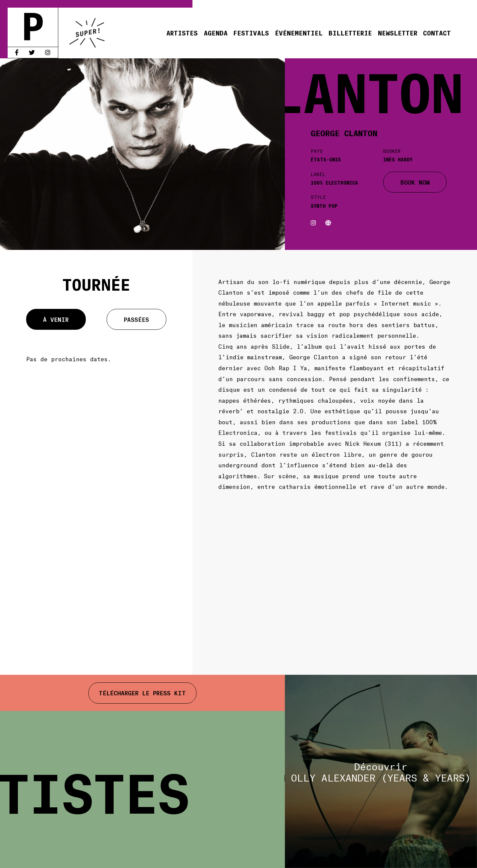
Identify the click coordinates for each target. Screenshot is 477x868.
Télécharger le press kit (142, 693)
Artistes (182, 33)
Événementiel (299, 33)
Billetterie (350, 33)
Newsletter (398, 33)
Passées (136, 319)
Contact (437, 33)
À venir (56, 319)
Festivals (251, 33)
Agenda (216, 33)
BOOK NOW (415, 182)
